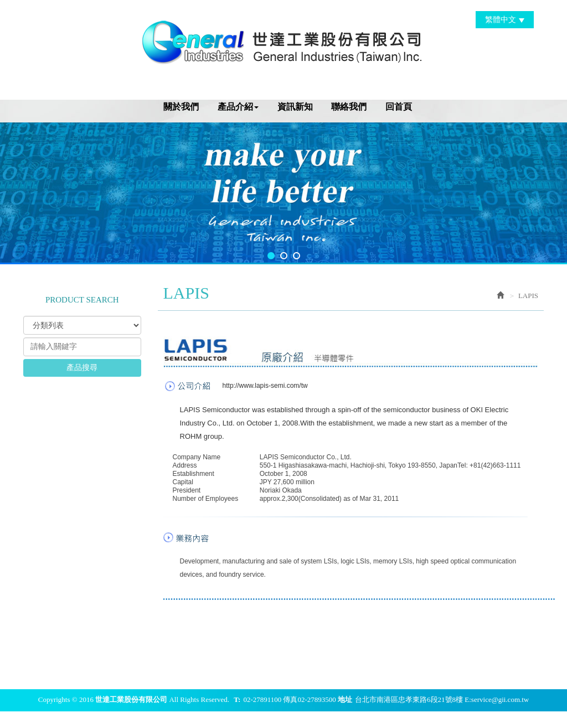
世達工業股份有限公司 (283, 40)
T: (237, 699)
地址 (345, 699)
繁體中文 (505, 20)
